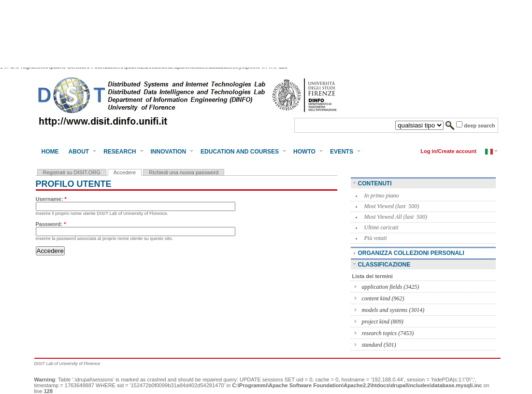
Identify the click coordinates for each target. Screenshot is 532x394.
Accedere (125, 172)
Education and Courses (240, 152)
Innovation (169, 152)
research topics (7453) (388, 333)
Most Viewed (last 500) (392, 206)
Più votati (376, 238)
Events (342, 152)
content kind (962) (383, 298)
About (79, 152)
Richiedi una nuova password (184, 172)
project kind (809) (383, 322)
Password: (51, 224)
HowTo (304, 152)
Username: (51, 199)
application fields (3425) (391, 287)
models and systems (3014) (393, 310)
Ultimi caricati (381, 227)
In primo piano (382, 196)
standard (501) (379, 345)
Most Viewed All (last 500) (396, 217)
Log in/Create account (448, 151)
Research (120, 152)
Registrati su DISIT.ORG (72, 172)
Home (50, 152)
